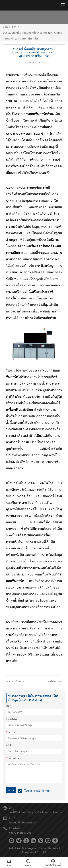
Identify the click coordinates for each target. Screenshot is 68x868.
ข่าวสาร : (13, 759)
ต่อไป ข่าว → (55, 681)
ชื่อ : (8, 707)
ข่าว (14, 27)
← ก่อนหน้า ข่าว (15, 681)
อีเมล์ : (11, 733)
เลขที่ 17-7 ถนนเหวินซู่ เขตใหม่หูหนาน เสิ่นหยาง (35, 812)
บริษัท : (10, 746)
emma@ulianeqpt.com (24, 823)
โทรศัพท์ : (12, 720)
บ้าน (5, 27)
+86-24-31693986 (20, 833)
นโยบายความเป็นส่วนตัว (36, 791)
